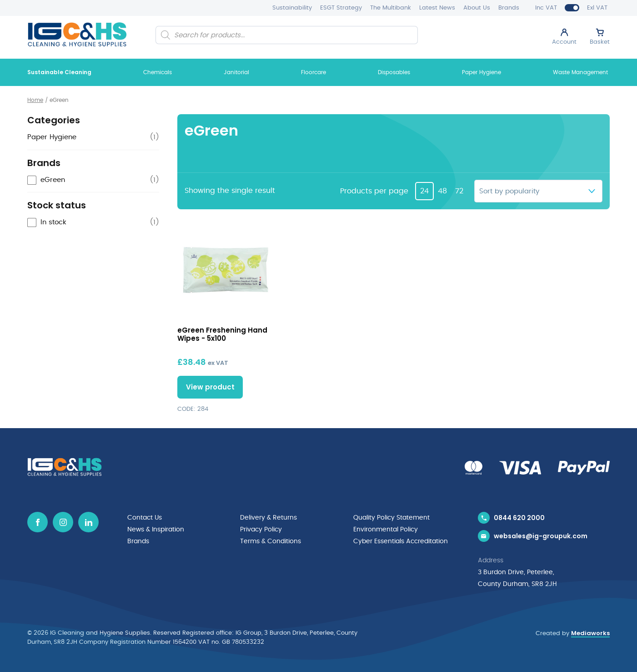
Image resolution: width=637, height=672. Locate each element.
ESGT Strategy (341, 8)
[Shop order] (538, 191)
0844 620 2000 (519, 518)
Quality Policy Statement (391, 518)
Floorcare (313, 72)
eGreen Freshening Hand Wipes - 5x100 (222, 334)
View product (210, 387)
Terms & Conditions (271, 541)
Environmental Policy (386, 530)
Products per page (374, 191)
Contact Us (145, 518)
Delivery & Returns (268, 518)
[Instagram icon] (63, 522)
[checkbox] (93, 180)
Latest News (437, 8)
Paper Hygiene (482, 72)
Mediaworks (590, 633)
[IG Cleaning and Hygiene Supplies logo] (77, 34)
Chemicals (158, 72)
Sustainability (292, 8)
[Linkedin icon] (88, 522)
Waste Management (580, 72)
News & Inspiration (156, 530)
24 (424, 191)
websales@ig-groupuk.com (541, 536)
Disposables (394, 72)
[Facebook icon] (38, 522)
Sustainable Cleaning (59, 72)
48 (442, 191)
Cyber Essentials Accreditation (401, 541)
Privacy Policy (261, 530)
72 (459, 191)
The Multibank (391, 8)
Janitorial (236, 72)
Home (35, 100)
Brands (509, 8)
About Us (477, 8)
